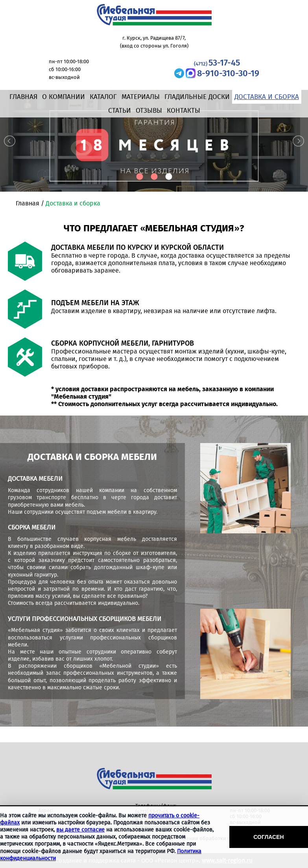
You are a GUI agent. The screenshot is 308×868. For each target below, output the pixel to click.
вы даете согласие (80, 830)
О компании (64, 97)
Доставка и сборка (267, 97)
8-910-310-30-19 (228, 73)
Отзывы (149, 111)
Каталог (103, 97)
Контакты (184, 111)
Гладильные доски (197, 97)
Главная (23, 97)
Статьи (120, 111)
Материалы (141, 97)
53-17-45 (217, 63)
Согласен (268, 837)
